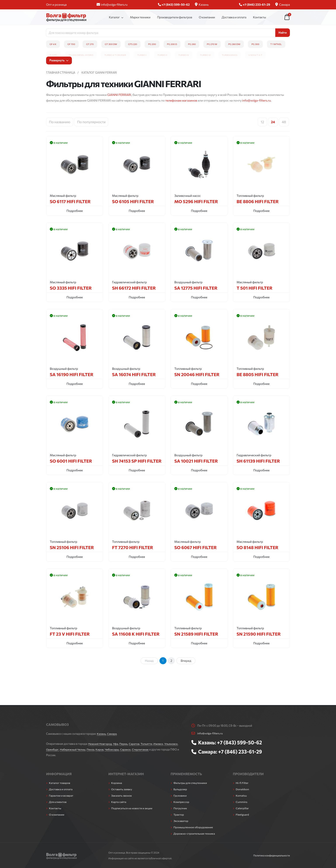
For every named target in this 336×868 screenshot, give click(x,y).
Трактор (179, 814)
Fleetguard (242, 814)
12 (262, 122)
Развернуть (59, 60)
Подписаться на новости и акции (132, 808)
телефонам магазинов (181, 100)
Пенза (91, 749)
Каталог (114, 17)
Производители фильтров (175, 17)
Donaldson (242, 789)
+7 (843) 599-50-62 (240, 742)
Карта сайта (119, 802)
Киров (100, 749)
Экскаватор (181, 821)
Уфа (116, 744)
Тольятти (147, 744)
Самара (283, 4)
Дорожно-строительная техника (194, 833)
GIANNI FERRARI (119, 95)
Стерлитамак (141, 749)
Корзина (117, 783)
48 (284, 122)
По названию (60, 122)
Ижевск (159, 744)
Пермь (124, 744)
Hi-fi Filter (242, 783)
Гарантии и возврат (61, 795)
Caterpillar (242, 808)
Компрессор (181, 802)
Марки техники (140, 17)
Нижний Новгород (100, 744)
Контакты (259, 17)
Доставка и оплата (234, 17)
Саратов (135, 744)
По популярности (91, 122)
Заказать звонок (122, 795)
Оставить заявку (122, 789)
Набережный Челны (73, 749)
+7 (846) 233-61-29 (240, 752)
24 (273, 122)
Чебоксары (113, 749)
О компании (207, 17)
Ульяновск (172, 744)
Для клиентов (58, 802)
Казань (202, 4)
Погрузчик (180, 808)
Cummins (242, 802)
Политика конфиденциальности (271, 855)
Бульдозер (180, 789)
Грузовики (180, 795)
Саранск (126, 749)
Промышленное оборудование (193, 827)
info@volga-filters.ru (112, 4)
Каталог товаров (60, 783)
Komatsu (241, 795)
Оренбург (52, 749)
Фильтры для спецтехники (190, 783)
